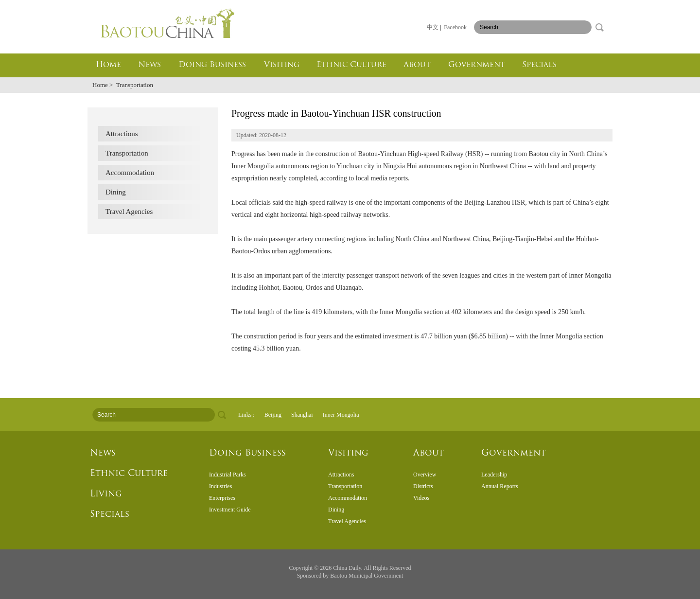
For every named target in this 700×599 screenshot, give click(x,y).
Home (108, 65)
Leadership (494, 475)
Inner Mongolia (341, 415)
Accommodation (130, 173)
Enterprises (222, 498)
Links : (246, 415)
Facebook (455, 27)
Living (106, 494)
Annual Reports (500, 486)
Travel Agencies (129, 211)
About (417, 65)
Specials (539, 65)
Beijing (273, 415)
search (599, 27)
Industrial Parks (227, 475)
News (149, 65)
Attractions (122, 134)
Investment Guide (230, 510)
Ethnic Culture (351, 65)
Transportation (127, 153)
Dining (116, 192)
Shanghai (302, 415)
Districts (423, 486)
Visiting (282, 65)
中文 (433, 27)
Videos (421, 498)
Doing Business (212, 65)
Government (477, 65)
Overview (425, 475)
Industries (220, 486)
